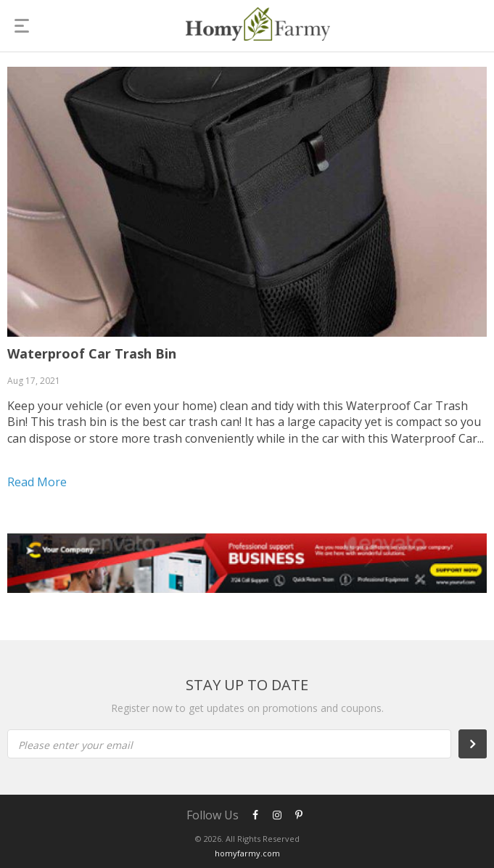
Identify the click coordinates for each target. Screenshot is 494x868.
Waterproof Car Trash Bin (92, 353)
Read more (37, 482)
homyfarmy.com (247, 853)
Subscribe (480, 744)
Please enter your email (75, 745)
